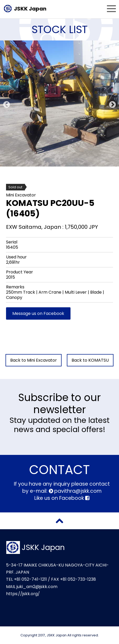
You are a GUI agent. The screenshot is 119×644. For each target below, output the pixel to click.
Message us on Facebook (38, 313)
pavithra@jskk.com (77, 491)
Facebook (74, 498)
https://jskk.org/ (23, 594)
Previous (5, 103)
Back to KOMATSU (90, 360)
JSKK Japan (30, 9)
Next (111, 103)
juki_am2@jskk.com (37, 587)
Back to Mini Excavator (34, 360)
